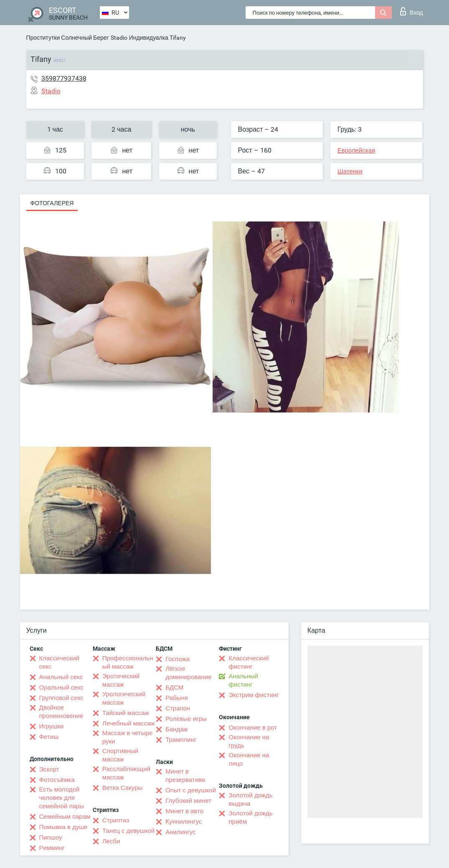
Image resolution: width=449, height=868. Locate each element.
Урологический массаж (124, 698)
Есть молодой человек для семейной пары (62, 798)
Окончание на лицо (249, 759)
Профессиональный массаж (128, 662)
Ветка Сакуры (122, 788)
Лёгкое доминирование (188, 673)
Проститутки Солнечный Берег (68, 38)
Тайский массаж (126, 713)
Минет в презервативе (185, 776)
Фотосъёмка (57, 780)
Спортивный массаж (120, 755)
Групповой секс (61, 698)
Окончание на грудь (249, 741)
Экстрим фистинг (254, 695)
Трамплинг (181, 740)
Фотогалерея (52, 203)
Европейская (356, 150)
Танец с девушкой (128, 831)
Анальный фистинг (243, 680)
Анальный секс (61, 677)
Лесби (111, 841)
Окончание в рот (252, 728)
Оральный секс (61, 687)
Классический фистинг (249, 662)
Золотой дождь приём (250, 817)
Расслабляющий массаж (126, 773)
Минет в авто (184, 811)
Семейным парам (65, 817)
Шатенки (350, 171)
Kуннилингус (184, 822)
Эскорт (49, 769)
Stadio (119, 38)
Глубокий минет (188, 801)
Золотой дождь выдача (250, 799)
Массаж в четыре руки (127, 737)
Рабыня (177, 698)
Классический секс (59, 662)
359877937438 (64, 78)
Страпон (178, 708)
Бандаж (177, 729)
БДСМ (174, 687)
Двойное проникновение (61, 712)
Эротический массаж (121, 680)
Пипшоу (51, 837)
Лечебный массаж (129, 723)
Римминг (52, 848)
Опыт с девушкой (191, 790)
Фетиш (49, 737)
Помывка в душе (63, 827)
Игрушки (52, 726)
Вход (412, 11)
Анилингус (180, 832)
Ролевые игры (186, 719)
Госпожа (178, 659)
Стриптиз (116, 820)
